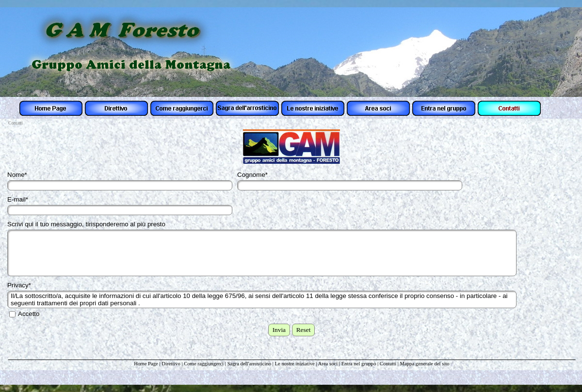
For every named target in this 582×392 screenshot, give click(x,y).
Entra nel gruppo (359, 364)
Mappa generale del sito (425, 364)
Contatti (388, 364)
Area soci (328, 364)
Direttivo (171, 364)
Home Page (146, 364)
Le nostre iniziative (295, 364)
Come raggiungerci (204, 364)
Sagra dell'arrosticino (250, 364)
